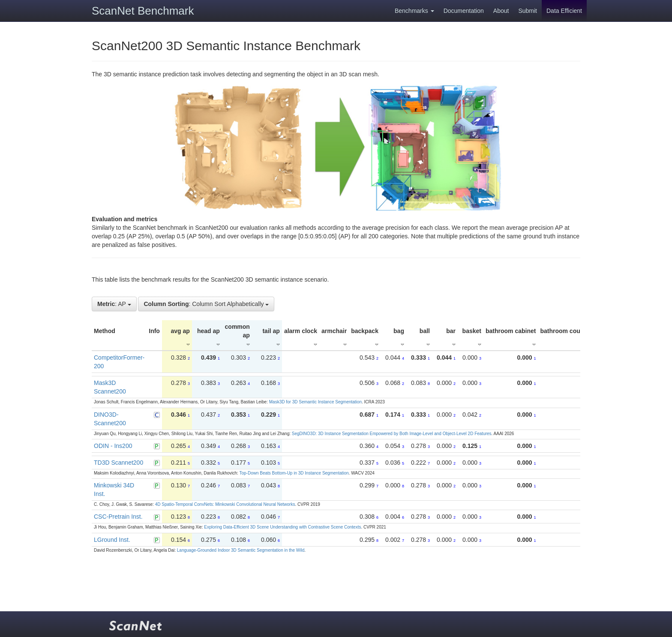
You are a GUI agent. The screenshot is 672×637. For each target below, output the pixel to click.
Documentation (464, 11)
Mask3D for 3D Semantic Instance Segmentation (315, 402)
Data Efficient (564, 11)
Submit (528, 11)
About (501, 11)
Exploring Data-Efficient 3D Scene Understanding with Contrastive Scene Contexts (282, 527)
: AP (114, 304)
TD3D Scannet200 (118, 463)
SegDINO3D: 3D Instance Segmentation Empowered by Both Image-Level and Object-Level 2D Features (392, 434)
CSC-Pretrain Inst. (118, 517)
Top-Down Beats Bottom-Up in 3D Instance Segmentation (294, 473)
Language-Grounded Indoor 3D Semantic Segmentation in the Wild (241, 550)
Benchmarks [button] (414, 11)
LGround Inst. (112, 540)
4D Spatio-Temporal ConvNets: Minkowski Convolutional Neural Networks (225, 504)
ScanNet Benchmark (143, 11)
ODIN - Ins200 (113, 446)
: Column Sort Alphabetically (206, 304)
